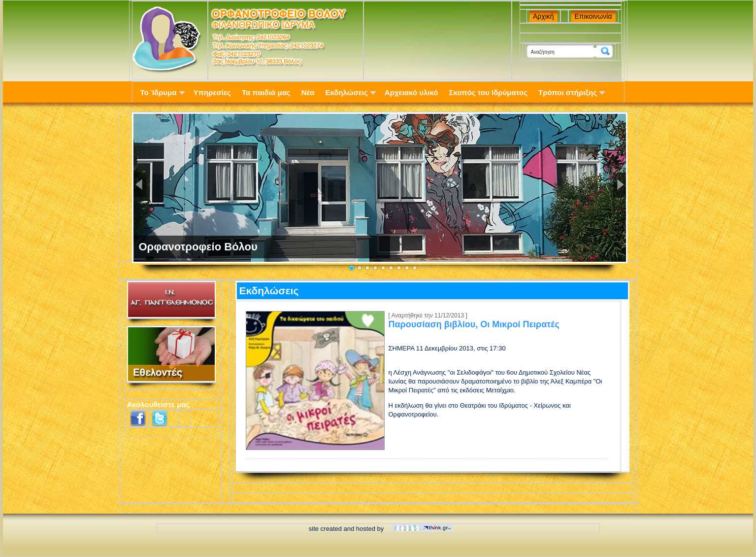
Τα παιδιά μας (266, 92)
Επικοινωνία (593, 16)
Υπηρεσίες (212, 92)
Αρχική (543, 16)
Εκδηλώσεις (350, 92)
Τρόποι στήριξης (572, 92)
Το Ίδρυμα (163, 92)
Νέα (308, 92)
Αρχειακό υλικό (411, 92)
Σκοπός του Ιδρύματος (488, 92)
